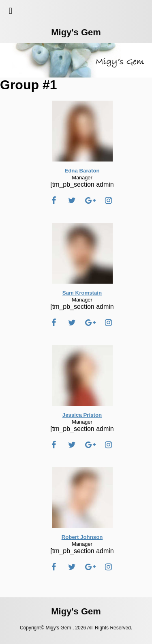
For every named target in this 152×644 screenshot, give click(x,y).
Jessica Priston (82, 415)
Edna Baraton (82, 171)
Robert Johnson (82, 537)
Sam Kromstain (82, 293)
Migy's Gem (76, 32)
